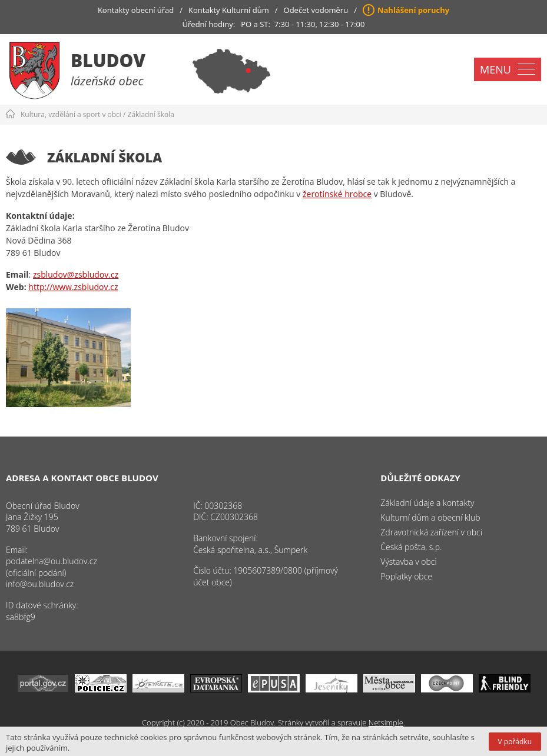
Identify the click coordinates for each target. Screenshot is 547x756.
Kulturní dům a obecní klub (430, 517)
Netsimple (386, 722)
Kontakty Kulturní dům (229, 10)
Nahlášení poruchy (413, 10)
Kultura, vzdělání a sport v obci (71, 114)
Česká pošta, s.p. (411, 547)
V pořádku (515, 742)
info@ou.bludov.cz (40, 584)
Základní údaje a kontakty (427, 503)
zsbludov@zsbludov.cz (76, 274)
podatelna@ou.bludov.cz (52, 561)
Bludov (108, 60)
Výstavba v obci (408, 562)
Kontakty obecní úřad (136, 10)
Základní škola (151, 114)
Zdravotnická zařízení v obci (431, 532)
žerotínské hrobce (337, 194)
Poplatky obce (406, 576)
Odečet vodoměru (316, 10)
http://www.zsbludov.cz (73, 287)
